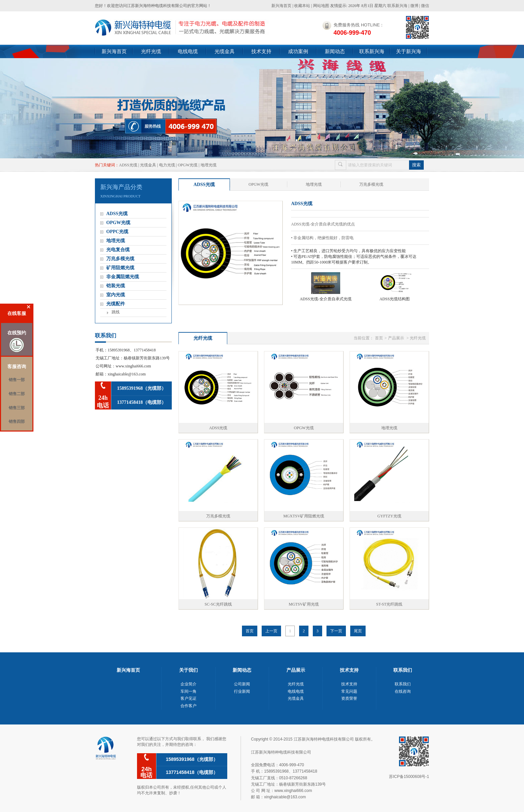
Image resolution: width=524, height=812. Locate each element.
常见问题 (349, 691)
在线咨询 (403, 691)
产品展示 (396, 338)
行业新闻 (242, 691)
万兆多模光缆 (120, 259)
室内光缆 (116, 295)
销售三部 (17, 408)
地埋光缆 (209, 165)
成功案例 (298, 51)
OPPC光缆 (117, 232)
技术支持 (261, 51)
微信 (425, 6)
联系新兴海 (397, 6)
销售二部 (17, 394)
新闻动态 (335, 51)
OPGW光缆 (188, 165)
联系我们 (403, 684)
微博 (414, 6)
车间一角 (188, 691)
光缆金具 (225, 51)
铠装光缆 (116, 286)
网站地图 (321, 6)
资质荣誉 (349, 698)
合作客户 (188, 706)
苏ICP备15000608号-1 (409, 777)
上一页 (271, 631)
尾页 (358, 631)
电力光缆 (167, 165)
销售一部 (17, 380)
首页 (379, 338)
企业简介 (188, 684)
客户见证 (188, 698)
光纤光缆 (151, 51)
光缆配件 (116, 304)
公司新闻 (242, 684)
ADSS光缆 (128, 165)
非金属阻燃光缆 (123, 277)
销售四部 (17, 422)
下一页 (336, 631)
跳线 (116, 312)
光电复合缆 (118, 250)
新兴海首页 (281, 6)
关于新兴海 (409, 51)
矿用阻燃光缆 (120, 268)
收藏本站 (302, 6)
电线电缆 (188, 51)
